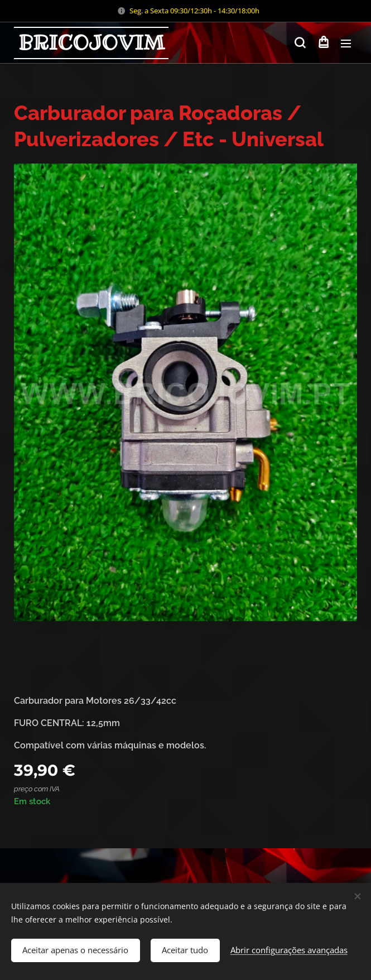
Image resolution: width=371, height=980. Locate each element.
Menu (346, 44)
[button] (300, 43)
